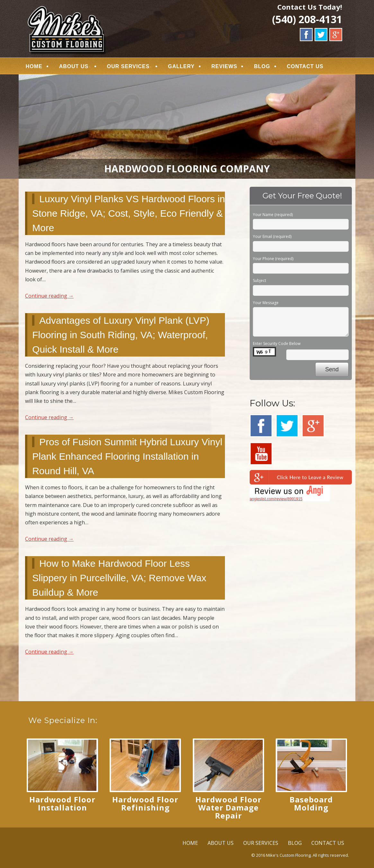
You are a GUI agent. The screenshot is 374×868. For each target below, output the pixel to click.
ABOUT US (74, 66)
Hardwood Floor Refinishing (145, 803)
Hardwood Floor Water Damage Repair (228, 807)
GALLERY (181, 66)
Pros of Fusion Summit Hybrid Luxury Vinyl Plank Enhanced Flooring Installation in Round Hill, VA (127, 456)
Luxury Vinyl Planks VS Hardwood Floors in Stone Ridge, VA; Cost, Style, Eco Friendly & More (129, 213)
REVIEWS (224, 66)
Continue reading (49, 296)
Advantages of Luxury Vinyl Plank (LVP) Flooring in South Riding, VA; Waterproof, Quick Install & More (121, 335)
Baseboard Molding (311, 803)
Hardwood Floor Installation (62, 803)
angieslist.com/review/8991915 (276, 499)
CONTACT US (305, 66)
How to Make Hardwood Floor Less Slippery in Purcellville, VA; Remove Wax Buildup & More (119, 578)
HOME (34, 66)
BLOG (262, 66)
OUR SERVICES (128, 66)
